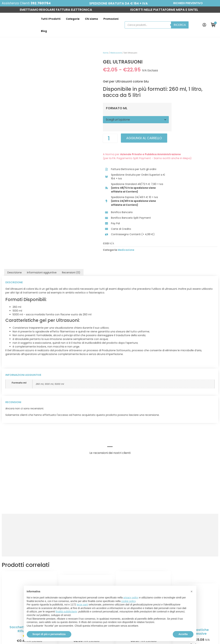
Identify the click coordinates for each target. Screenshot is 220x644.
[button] (192, 591)
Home (102, 45)
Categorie (67, 21)
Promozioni (105, 21)
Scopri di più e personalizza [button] (49, 634)
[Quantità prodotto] (107, 131)
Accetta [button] (183, 634)
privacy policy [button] (131, 598)
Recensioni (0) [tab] (71, 239)
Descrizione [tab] (15, 239)
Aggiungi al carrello (141, 131)
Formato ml (113, 101)
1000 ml (49, 350)
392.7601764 (41, 3)
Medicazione (113, 45)
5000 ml (59, 350)
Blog (121, 21)
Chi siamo (85, 21)
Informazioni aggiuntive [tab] (42, 239)
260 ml (40, 350)
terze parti (82, 605)
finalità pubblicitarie (66, 612)
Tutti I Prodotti (45, 21)
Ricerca (181, 21)
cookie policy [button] (128, 601)
